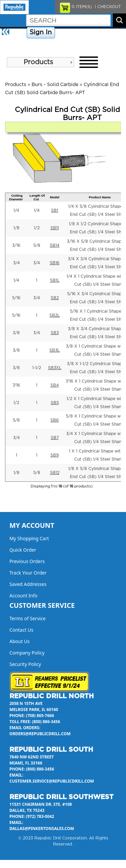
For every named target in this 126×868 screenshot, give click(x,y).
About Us (11, 44)
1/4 (16, 210)
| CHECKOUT (107, 7)
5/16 (16, 298)
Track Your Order (28, 573)
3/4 (16, 263)
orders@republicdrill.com (40, 734)
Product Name (100, 197)
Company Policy (73, 33)
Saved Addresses (28, 584)
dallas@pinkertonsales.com (42, 828)
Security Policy (25, 664)
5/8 (37, 245)
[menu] (40, 62)
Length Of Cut (37, 197)
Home (19, 33)
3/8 (16, 333)
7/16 (16, 385)
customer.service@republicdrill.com (52, 781)
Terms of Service (28, 618)
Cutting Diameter (16, 197)
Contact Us (106, 33)
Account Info (24, 596)
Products (38, 62)
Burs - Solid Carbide (55, 85)
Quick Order (23, 550)
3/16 (16, 245)
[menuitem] (40, 62)
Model (55, 197)
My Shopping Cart (29, 538)
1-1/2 (37, 368)
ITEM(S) (82, 7)
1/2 (37, 228)
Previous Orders (27, 561)
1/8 (16, 228)
